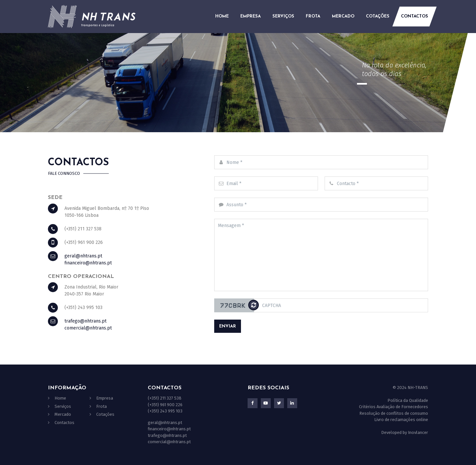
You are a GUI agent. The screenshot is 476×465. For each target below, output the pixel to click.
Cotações (378, 16)
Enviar (228, 326)
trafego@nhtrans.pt (85, 321)
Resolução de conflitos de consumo (394, 413)
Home (222, 16)
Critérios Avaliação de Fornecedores (394, 407)
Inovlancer (418, 432)
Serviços (283, 16)
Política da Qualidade (408, 400)
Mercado (343, 16)
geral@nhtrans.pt (83, 256)
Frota (313, 16)
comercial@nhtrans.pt (88, 328)
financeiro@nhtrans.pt (88, 263)
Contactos (415, 16)
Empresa (251, 16)
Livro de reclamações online (401, 420)
